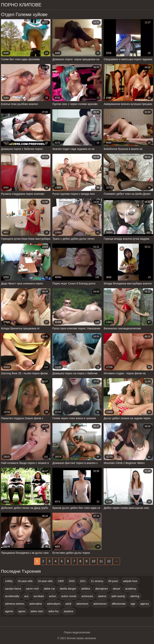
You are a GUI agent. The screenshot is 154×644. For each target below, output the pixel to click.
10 (94, 561)
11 (101, 561)
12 (109, 561)
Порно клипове (21, 5)
